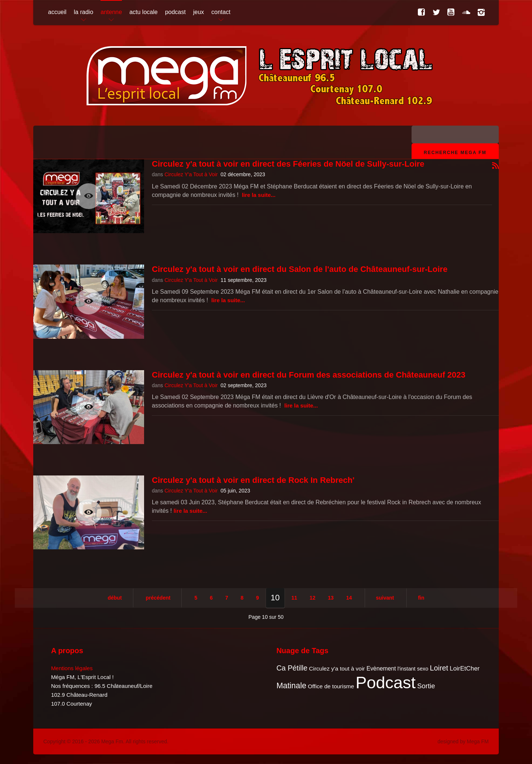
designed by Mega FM (463, 741)
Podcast (386, 683)
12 (313, 598)
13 (331, 598)
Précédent (158, 598)
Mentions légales (72, 668)
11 (294, 598)
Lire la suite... (259, 195)
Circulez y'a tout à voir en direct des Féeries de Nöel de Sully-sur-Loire (288, 164)
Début (115, 598)
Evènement (381, 668)
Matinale (291, 686)
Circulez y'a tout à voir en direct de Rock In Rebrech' (253, 480)
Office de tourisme (331, 686)
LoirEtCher (465, 668)
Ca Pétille (292, 668)
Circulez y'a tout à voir (337, 668)
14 (349, 598)
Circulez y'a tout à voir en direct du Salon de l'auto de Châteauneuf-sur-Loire (300, 269)
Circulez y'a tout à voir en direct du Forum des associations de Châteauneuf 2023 (309, 375)
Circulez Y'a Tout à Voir (191, 174)
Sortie (426, 686)
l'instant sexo (413, 669)
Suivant (385, 598)
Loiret (439, 668)
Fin (421, 598)
